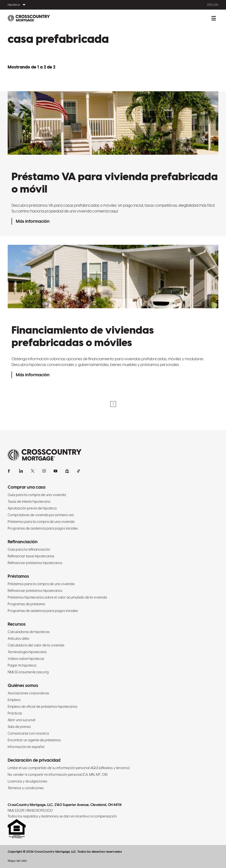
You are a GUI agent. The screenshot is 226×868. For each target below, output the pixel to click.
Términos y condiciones (26, 788)
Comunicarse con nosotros (28, 733)
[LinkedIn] (21, 471)
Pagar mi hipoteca (22, 665)
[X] (33, 471)
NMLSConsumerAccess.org (28, 672)
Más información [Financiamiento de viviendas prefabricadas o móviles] (33, 375)
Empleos (14, 700)
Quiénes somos (23, 685)
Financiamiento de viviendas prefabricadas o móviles (83, 336)
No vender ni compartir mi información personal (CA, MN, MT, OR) (58, 775)
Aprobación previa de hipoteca (32, 508)
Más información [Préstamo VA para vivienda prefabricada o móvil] (33, 221)
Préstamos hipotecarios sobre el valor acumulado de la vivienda (57, 597)
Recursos (17, 624)
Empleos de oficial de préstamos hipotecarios (43, 707)
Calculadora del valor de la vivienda (36, 645)
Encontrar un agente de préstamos (34, 740)
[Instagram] (44, 471)
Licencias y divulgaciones (27, 781)
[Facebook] (10, 471)
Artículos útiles (18, 639)
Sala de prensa (19, 727)
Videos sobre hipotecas (26, 659)
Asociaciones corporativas (28, 693)
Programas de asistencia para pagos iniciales (43, 528)
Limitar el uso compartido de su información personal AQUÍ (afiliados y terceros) (69, 768)
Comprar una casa (26, 487)
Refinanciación (23, 542)
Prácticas (15, 713)
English (213, 5)
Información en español (26, 747)
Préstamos (18, 576)
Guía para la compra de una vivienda (37, 495)
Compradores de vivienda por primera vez (41, 515)
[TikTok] (79, 471)
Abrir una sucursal (21, 720)
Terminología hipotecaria (27, 652)
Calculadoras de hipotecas (29, 632)
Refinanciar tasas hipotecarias (31, 556)
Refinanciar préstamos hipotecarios (35, 563)
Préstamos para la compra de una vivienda (41, 522)
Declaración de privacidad (34, 760)
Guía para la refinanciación (29, 549)
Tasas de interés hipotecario (29, 502)
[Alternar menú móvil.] (214, 18)
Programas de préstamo (26, 604)
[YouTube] (56, 471)
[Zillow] (67, 471)
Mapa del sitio (17, 861)
